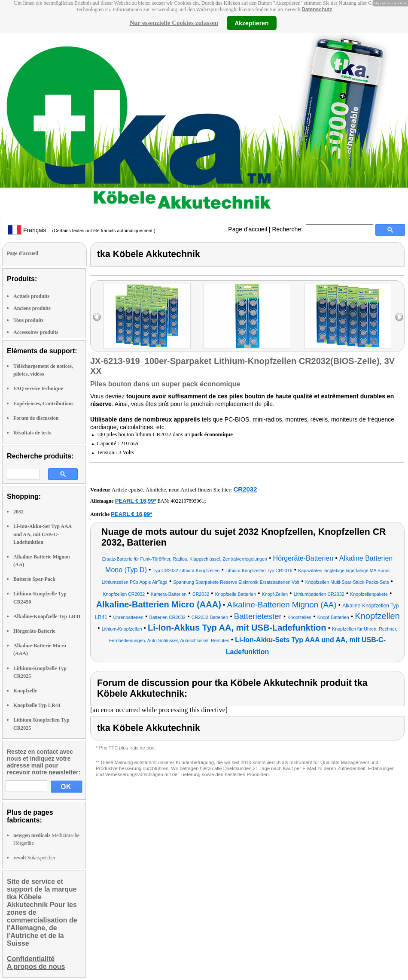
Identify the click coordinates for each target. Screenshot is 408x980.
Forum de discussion (36, 418)
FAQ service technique (38, 388)
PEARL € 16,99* (136, 501)
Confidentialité (31, 959)
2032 (18, 512)
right (399, 317)
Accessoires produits (36, 332)
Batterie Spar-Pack (34, 579)
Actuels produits (31, 296)
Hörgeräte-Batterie (34, 631)
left (97, 317)
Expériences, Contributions (43, 404)
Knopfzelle (25, 691)
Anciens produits (32, 308)
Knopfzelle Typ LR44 (37, 705)
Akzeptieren (251, 23)
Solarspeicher (34, 858)
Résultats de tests (32, 433)
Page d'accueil (248, 229)
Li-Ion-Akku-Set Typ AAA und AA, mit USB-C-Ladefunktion (43, 534)
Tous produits (28, 320)
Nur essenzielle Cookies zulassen (174, 23)
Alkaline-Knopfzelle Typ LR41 (47, 616)
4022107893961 (188, 501)
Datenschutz (317, 9)
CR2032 (245, 489)
